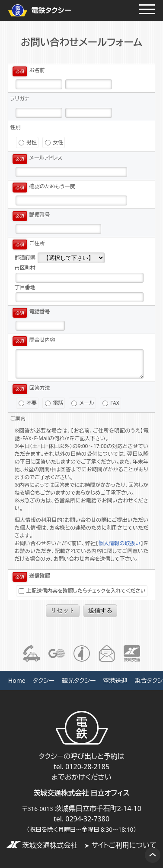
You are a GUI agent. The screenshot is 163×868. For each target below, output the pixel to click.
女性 (54, 142)
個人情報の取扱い (119, 543)
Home (17, 680)
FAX (111, 403)
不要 (28, 403)
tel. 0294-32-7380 (81, 819)
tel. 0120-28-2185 (81, 767)
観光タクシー (79, 680)
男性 (28, 142)
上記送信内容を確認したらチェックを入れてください (82, 591)
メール (83, 403)
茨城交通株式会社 (42, 845)
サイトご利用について (120, 845)
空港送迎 (115, 680)
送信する (100, 610)
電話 (54, 403)
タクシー (44, 680)
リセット (63, 610)
